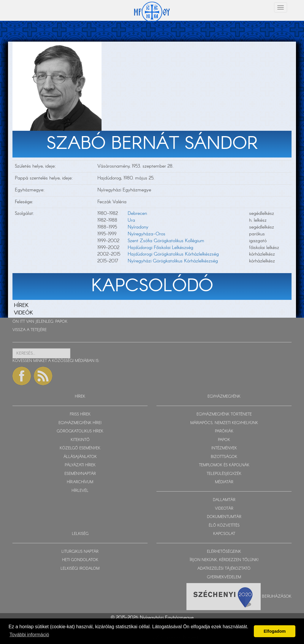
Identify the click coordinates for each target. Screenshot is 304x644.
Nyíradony (138, 227)
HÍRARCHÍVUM (80, 482)
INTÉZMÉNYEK (224, 448)
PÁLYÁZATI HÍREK (80, 465)
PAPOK (61, 322)
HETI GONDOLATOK (80, 560)
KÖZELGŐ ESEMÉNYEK (80, 448)
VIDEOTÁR (224, 509)
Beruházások (277, 596)
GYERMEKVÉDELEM (224, 577)
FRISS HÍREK (80, 414)
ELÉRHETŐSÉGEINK (224, 552)
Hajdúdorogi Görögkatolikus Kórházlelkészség (173, 254)
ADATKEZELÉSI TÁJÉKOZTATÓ (224, 569)
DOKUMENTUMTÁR (224, 517)
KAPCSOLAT (224, 534)
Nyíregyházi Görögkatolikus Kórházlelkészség (173, 261)
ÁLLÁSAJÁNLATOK (80, 457)
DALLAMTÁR (224, 500)
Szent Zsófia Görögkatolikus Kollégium (166, 241)
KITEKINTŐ (80, 440)
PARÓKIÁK (224, 431)
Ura (131, 220)
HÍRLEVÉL (80, 491)
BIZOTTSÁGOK (224, 457)
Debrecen (137, 214)
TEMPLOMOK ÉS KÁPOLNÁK (224, 465)
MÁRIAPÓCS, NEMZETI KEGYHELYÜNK (224, 423)
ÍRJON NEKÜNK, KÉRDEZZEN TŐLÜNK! (224, 560)
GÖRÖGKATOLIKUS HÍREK (80, 431)
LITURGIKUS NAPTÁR (80, 552)
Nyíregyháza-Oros (147, 234)
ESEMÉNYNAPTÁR (80, 474)
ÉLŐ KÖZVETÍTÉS (224, 526)
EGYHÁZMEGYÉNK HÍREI (80, 423)
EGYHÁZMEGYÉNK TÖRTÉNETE (224, 414)
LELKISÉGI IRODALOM (80, 569)
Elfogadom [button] (275, 631)
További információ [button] (29, 635)
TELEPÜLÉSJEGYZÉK (224, 474)
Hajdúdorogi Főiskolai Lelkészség (160, 248)
